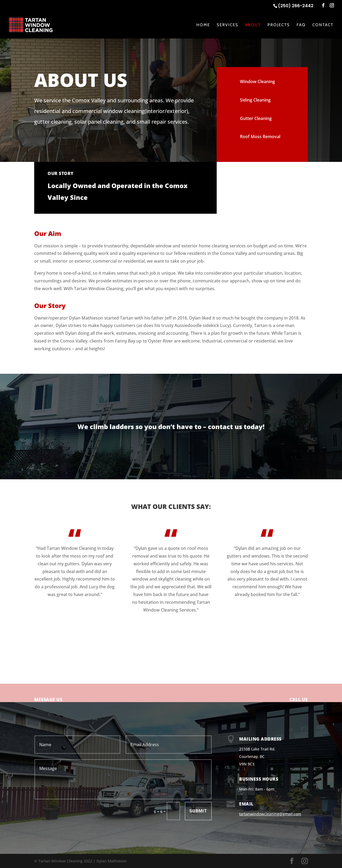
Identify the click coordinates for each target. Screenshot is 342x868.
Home (203, 25)
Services (228, 25)
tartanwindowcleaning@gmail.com (270, 814)
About (253, 25)
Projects (279, 25)
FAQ (301, 25)
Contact (323, 25)
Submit (198, 811)
